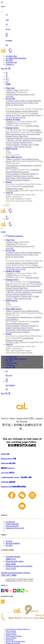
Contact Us (10, 64)
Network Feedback (13, 543)
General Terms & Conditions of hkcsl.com (18, 629)
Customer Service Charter (13, 643)
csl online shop (11, 56)
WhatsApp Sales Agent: (15, 561)
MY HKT (9, 60)
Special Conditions (11, 638)
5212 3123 (11, 564)
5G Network (10, 522)
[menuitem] (3, 68)
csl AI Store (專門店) (8, 473)
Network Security (12, 526)
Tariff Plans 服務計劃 (8, 482)
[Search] (24, 73)
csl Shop (9, 541)
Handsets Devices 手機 (8, 459)
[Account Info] (24, 77)
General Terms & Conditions (14, 636)
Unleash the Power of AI (15, 528)
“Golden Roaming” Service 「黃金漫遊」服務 (16, 477)
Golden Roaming (12, 524)
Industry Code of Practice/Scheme (15, 641)
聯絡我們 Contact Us (8, 468)
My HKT (9, 545)
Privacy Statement (11, 631)
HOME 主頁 (5, 454)
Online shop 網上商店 (8, 463)
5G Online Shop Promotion (16, 58)
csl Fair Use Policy (11, 633)
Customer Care (11, 62)
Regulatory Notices (11, 634)
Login (3, 232)
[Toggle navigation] (7, 205)
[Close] (2, 12)
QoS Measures (10, 640)
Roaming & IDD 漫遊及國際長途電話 (13, 487)
